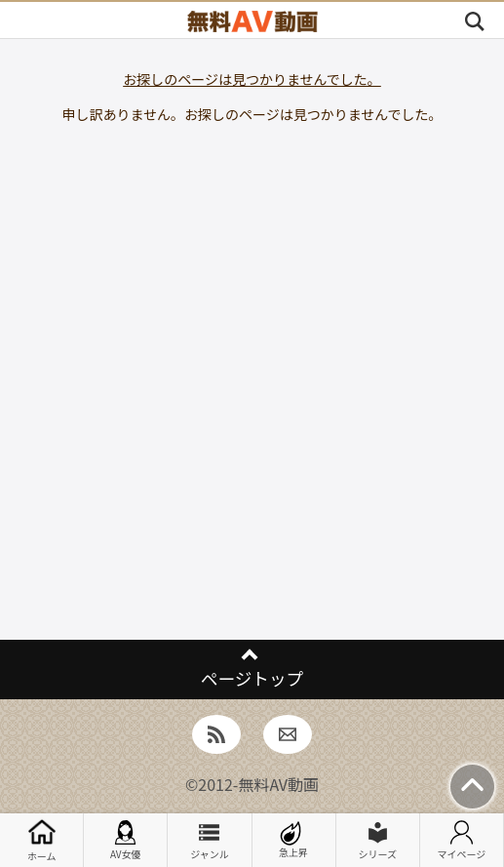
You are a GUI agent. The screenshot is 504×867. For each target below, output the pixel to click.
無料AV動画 (278, 784)
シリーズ (378, 841)
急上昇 (293, 840)
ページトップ (252, 678)
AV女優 (126, 841)
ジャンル (210, 841)
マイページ (462, 841)
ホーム (42, 840)
